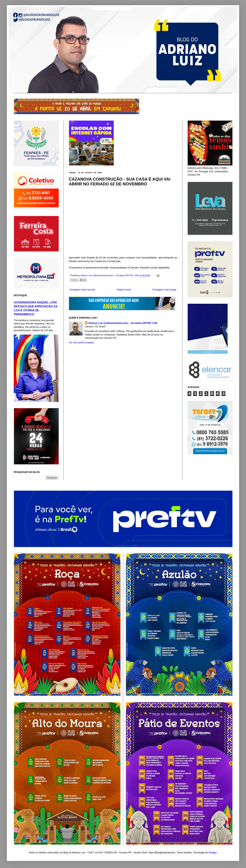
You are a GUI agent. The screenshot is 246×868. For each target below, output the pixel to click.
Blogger (213, 852)
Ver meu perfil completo (81, 343)
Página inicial (124, 290)
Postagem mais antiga (164, 290)
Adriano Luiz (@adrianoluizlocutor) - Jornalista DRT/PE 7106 (123, 323)
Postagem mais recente (82, 290)
